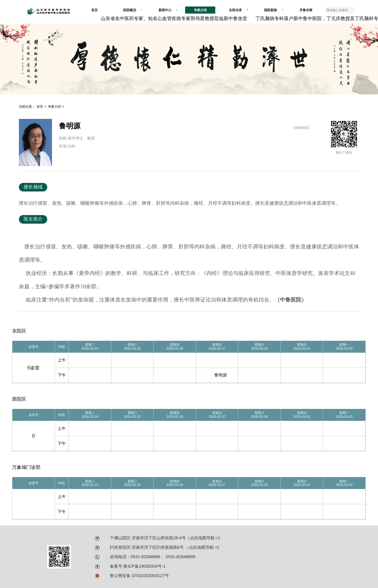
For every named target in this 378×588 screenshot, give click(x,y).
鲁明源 (221, 375)
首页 (94, 10)
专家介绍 (203, 10)
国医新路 (273, 10)
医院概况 (133, 10)
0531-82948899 (180, 557)
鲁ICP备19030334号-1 (145, 566)
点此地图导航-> (204, 538)
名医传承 (238, 10)
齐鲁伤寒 (306, 10)
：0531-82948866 (143, 557)
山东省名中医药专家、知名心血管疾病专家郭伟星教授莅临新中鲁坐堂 (176, 18)
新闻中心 (168, 10)
